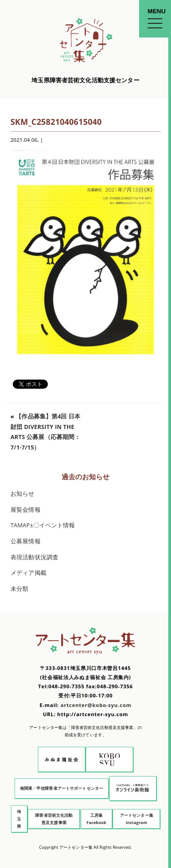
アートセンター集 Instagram (137, 819)
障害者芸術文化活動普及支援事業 (54, 819)
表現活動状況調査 (34, 557)
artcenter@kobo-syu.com (96, 705)
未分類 (19, 589)
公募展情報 (26, 541)
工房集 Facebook (97, 819)
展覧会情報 (26, 510)
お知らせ (23, 494)
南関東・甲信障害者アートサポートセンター (62, 788)
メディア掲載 (28, 573)
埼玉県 (19, 819)
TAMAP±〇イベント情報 (43, 525)
